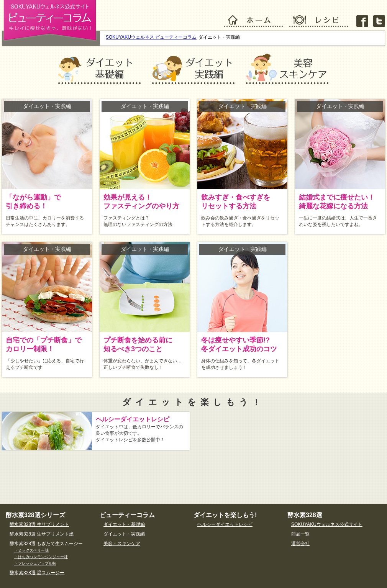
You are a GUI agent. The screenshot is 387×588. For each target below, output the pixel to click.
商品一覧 (300, 534)
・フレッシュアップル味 (35, 563)
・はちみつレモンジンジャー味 (41, 557)
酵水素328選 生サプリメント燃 (42, 534)
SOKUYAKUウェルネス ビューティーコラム (151, 37)
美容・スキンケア (122, 544)
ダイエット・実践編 (124, 534)
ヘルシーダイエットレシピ (225, 524)
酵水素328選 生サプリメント (39, 524)
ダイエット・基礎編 (124, 524)
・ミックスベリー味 (31, 550)
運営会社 (300, 544)
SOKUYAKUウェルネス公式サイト (327, 524)
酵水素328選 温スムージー (37, 573)
